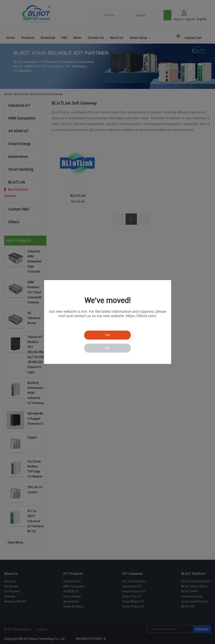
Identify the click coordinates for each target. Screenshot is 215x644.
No (107, 348)
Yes (108, 335)
